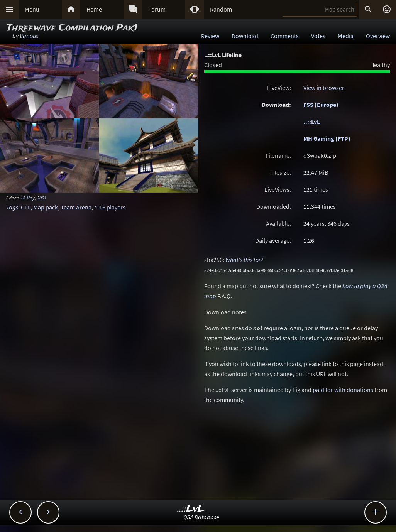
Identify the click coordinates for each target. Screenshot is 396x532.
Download (245, 36)
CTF (26, 207)
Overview (378, 36)
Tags (12, 207)
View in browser (324, 88)
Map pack (46, 207)
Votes (318, 36)
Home (94, 9)
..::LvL (312, 122)
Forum (157, 9)
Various (29, 36)
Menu (32, 9)
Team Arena (76, 207)
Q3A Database (201, 517)
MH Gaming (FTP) (327, 138)
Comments (285, 36)
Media (346, 36)
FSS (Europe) (321, 105)
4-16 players (110, 207)
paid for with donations (343, 390)
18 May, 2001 (33, 198)
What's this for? (244, 260)
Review (210, 36)
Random (221, 9)
